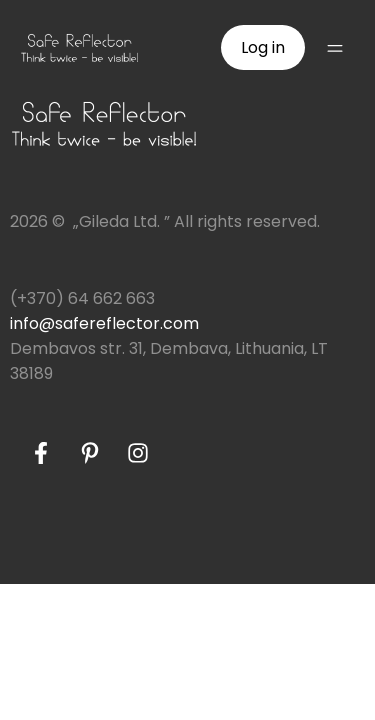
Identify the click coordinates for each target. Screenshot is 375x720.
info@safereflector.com (104, 323)
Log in (263, 47)
